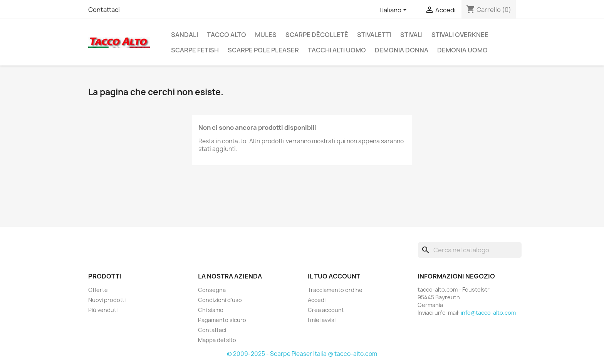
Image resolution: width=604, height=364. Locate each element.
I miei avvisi (322, 320)
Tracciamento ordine (335, 290)
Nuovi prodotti (107, 300)
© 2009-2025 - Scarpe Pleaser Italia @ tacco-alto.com (302, 354)
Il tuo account (334, 276)
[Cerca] (470, 250)
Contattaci (104, 10)
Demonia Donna (402, 50)
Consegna (212, 290)
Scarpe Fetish (195, 50)
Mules (266, 35)
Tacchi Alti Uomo (337, 50)
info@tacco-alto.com (488, 313)
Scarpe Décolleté (317, 35)
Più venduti (103, 310)
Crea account (326, 310)
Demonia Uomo (462, 50)
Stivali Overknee (460, 35)
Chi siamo (211, 310)
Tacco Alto (226, 35)
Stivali (411, 35)
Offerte (98, 290)
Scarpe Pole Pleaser (263, 50)
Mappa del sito (217, 340)
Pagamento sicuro (222, 320)
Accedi (317, 300)
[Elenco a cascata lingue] (394, 10)
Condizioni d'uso (220, 300)
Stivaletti (374, 35)
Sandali (185, 35)
